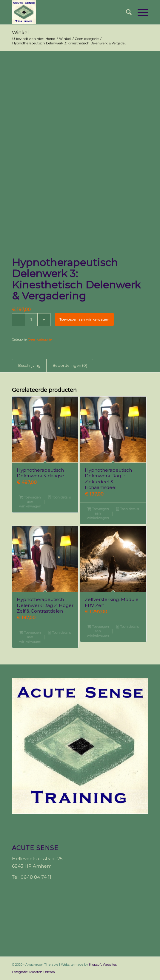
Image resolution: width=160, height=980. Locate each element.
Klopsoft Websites (103, 965)
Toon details (59, 497)
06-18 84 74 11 (36, 877)
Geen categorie (40, 339)
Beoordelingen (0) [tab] (70, 365)
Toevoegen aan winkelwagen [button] (30, 501)
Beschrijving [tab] (29, 365)
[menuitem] (126, 12)
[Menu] (140, 12)
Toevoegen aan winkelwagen (84, 319)
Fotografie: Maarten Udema (33, 972)
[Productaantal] (31, 320)
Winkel (20, 33)
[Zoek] (126, 12)
